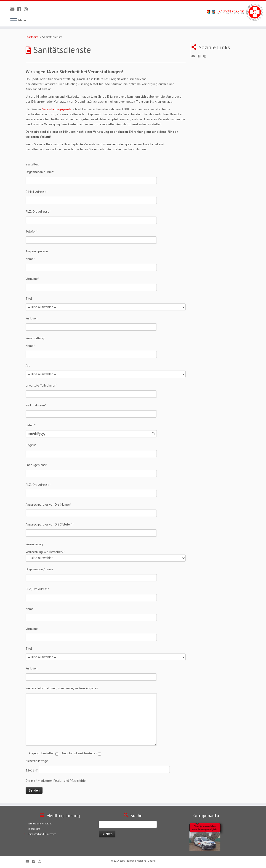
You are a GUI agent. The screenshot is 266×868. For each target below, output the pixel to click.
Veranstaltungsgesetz (57, 109)
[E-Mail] (14, 9)
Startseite (32, 37)
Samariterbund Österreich (42, 834)
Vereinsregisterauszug (40, 824)
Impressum (34, 829)
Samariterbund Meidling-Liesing (138, 861)
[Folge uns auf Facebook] (21, 9)
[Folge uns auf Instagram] (27, 9)
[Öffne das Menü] (14, 21)
